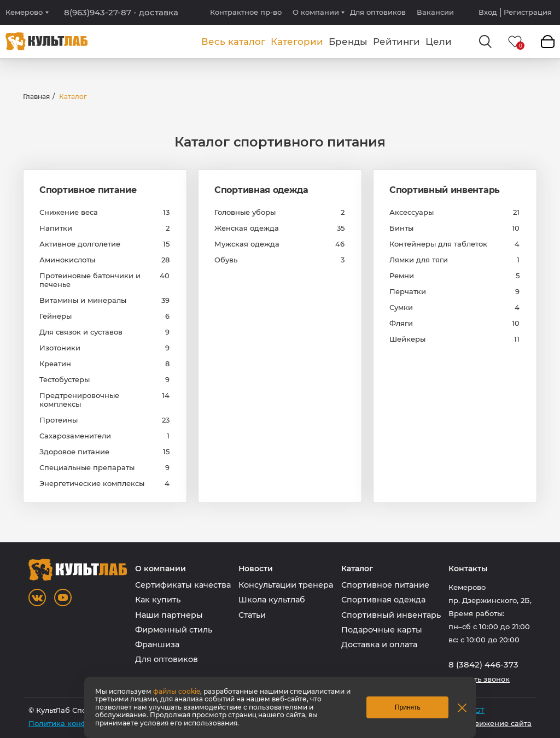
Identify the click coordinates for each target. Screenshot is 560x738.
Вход (488, 12)
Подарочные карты (382, 630)
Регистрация (528, 12)
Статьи (252, 615)
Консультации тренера (286, 585)
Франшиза (157, 645)
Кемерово (24, 12)
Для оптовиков (378, 12)
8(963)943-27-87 (121, 13)
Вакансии (435, 12)
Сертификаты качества (183, 585)
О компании (316, 12)
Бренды (348, 42)
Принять (408, 707)
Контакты (468, 569)
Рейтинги (396, 42)
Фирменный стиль (174, 630)
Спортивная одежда (261, 190)
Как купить (158, 600)
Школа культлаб (272, 600)
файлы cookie (177, 691)
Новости (256, 569)
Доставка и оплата (379, 645)
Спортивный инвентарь (445, 190)
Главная (36, 96)
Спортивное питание (88, 190)
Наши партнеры (169, 615)
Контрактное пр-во (246, 12)
